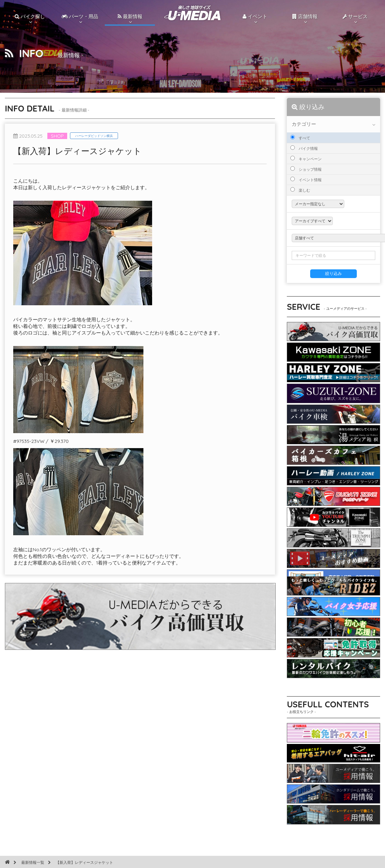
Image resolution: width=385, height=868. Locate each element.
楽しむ (300, 190)
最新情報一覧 (33, 862)
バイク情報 (304, 148)
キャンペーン (306, 159)
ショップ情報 (306, 169)
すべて (300, 138)
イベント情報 (306, 179)
